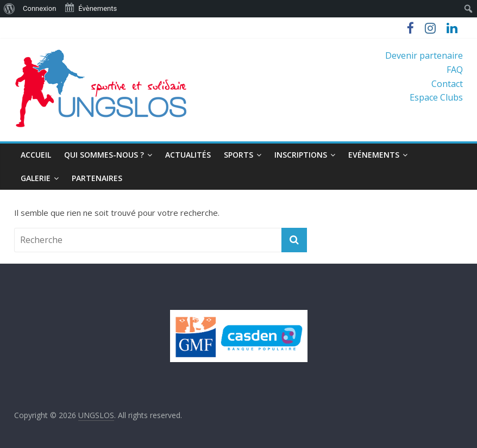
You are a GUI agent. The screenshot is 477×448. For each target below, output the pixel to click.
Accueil (36, 155)
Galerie (36, 178)
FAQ (455, 70)
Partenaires (97, 178)
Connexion (39, 8)
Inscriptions (301, 155)
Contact (447, 84)
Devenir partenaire (424, 55)
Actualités (188, 155)
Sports (238, 155)
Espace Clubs (436, 97)
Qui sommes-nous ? (104, 155)
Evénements (374, 155)
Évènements (90, 8)
